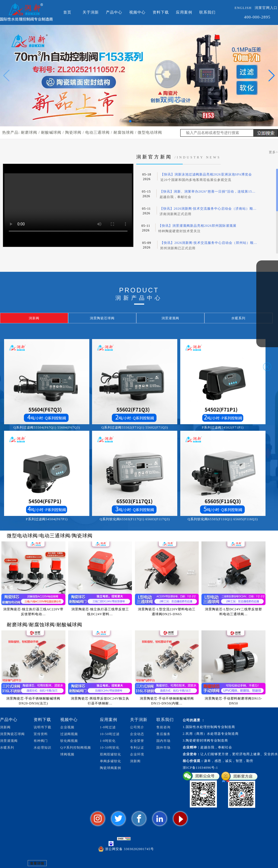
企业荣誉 (137, 741)
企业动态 (137, 734)
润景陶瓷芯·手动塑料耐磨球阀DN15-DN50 (233, 701)
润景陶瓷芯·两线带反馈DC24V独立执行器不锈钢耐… (100, 701)
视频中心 (137, 12)
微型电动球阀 (150, 133)
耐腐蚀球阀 (124, 133)
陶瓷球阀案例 (110, 768)
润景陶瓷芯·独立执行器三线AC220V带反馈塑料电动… (33, 612)
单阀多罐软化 (110, 761)
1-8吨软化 (108, 741)
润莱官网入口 (266, 8)
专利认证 (137, 748)
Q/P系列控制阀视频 (76, 748)
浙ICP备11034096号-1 (200, 768)
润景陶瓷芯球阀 (12, 734)
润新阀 (5, 727)
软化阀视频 (69, 741)
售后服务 (163, 734)
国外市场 (163, 748)
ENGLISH (243, 8)
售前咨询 (163, 727)
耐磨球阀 (29, 133)
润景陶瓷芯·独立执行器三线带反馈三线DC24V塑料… (100, 612)
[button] (130, 121)
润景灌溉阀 (9, 741)
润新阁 (135, 761)
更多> (273, 152)
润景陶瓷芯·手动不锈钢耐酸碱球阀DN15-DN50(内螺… (167, 701)
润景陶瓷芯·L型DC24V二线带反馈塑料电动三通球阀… (234, 612)
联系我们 (207, 12)
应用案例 (184, 12)
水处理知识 (42, 748)
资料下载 (161, 12)
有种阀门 (41, 741)
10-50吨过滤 (110, 734)
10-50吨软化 (110, 748)
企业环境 (137, 754)
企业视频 (67, 727)
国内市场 (163, 741)
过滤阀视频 (69, 734)
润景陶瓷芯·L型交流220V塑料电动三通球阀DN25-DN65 (167, 612)
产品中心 (114, 12)
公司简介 (137, 727)
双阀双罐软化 (110, 754)
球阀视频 (67, 754)
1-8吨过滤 (108, 727)
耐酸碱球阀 (51, 133)
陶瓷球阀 (73, 133)
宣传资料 (41, 734)
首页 (67, 12)
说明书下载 (42, 727)
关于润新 (91, 12)
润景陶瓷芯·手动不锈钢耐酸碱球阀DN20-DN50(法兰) (33, 701)
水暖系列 (7, 748)
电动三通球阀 (97, 133)
